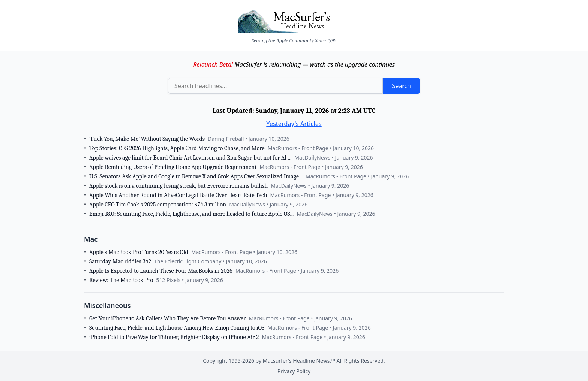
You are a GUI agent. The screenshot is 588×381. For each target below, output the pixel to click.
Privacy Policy (294, 371)
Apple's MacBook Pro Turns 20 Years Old (139, 252)
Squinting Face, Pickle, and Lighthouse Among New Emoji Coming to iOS (177, 328)
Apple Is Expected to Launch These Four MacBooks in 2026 (161, 271)
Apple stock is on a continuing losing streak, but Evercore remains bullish (178, 186)
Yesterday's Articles (294, 124)
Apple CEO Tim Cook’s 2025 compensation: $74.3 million (158, 205)
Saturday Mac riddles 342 (120, 261)
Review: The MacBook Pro (121, 280)
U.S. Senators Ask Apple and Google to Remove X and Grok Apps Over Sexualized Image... (196, 176)
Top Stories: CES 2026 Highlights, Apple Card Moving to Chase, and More (177, 148)
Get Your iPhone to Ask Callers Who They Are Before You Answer (168, 318)
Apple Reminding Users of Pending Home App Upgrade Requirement (173, 167)
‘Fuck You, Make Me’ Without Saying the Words (147, 139)
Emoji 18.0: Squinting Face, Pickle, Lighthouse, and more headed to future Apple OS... (191, 214)
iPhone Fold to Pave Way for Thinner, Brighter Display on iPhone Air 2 (174, 337)
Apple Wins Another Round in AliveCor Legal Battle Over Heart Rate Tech (178, 195)
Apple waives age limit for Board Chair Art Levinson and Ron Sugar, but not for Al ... (190, 158)
